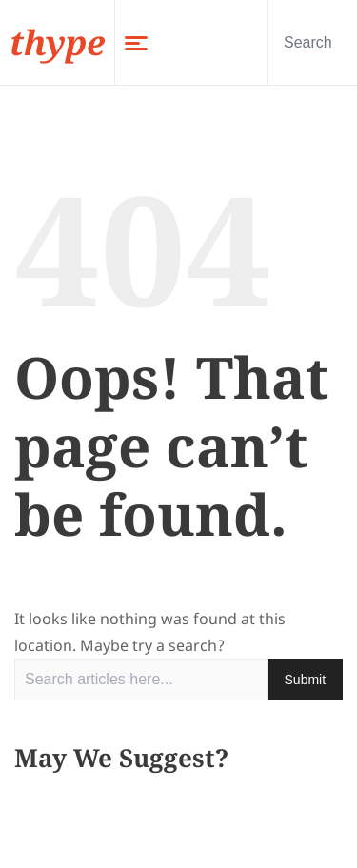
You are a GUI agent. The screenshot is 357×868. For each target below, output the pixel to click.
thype (57, 42)
